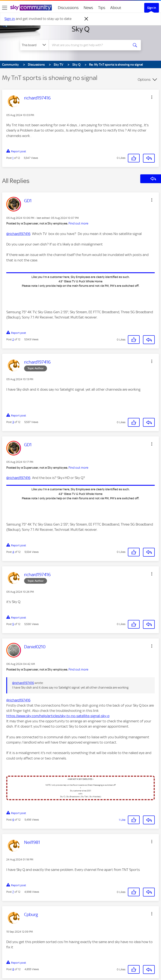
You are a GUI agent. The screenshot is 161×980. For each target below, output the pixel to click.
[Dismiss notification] (86, 19)
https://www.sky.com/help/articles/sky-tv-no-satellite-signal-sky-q (58, 716)
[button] (152, 97)
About (116, 8)
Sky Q (81, 29)
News (88, 8)
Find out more (78, 223)
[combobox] (90, 45)
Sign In (152, 8)
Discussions (68, 8)
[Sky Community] (31, 8)
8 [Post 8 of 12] (13, 969)
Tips (102, 8)
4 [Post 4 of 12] (13, 552)
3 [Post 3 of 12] (13, 422)
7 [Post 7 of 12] (13, 892)
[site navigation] (5, 8)
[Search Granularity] (34, 45)
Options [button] (144, 80)
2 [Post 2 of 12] (13, 339)
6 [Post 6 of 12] (13, 820)
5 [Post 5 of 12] (13, 624)
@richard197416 (18, 234)
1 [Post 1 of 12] (13, 158)
